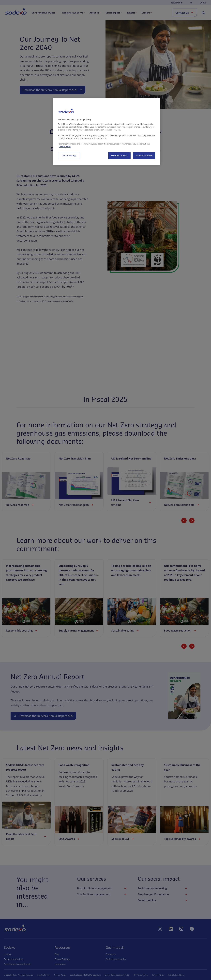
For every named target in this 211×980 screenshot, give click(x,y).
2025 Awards (69, 839)
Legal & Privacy (44, 975)
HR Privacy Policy (141, 975)
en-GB (203, 3)
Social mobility (163, 900)
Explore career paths (116, 959)
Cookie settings (62, 959)
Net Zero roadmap (20, 505)
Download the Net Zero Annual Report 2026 (53, 90)
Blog (57, 954)
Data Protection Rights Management (85, 975)
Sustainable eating (125, 631)
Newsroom (177, 3)
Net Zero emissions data (182, 505)
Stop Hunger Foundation (163, 894)
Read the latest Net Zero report (26, 836)
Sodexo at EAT (123, 839)
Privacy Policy (158, 975)
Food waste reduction (180, 631)
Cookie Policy (60, 975)
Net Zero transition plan (76, 505)
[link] (26, 482)
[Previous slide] (184, 520)
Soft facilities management (102, 894)
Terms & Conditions (176, 975)
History (8, 954)
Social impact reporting (163, 888)
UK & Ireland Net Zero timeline (132, 503)
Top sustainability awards (183, 839)
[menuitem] (16, 12)
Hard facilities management (102, 888)
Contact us (185, 12)
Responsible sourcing (22, 631)
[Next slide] (192, 520)
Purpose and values (14, 959)
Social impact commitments (18, 964)
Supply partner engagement (79, 631)
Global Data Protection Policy (117, 975)
